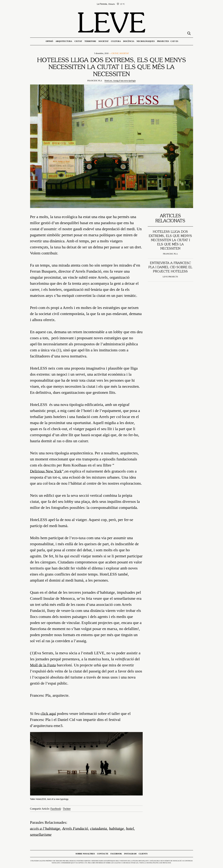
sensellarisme (41, 835)
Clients (143, 854)
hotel (132, 829)
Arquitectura (64, 41)
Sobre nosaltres (85, 854)
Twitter (67, 809)
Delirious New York (46, 471)
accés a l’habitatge (45, 829)
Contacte (103, 854)
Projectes (163, 41)
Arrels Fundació (76, 829)
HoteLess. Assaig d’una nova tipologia (120, 81)
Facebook (56, 809)
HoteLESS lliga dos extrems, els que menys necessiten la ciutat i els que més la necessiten (170, 240)
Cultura (116, 41)
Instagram (130, 854)
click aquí (48, 714)
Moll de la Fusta (43, 665)
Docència (129, 41)
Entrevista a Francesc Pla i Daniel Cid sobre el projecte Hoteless (170, 267)
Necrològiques (146, 41)
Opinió (49, 41)
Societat (104, 41)
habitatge (118, 829)
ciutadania (100, 829)
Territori (90, 41)
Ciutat (78, 41)
